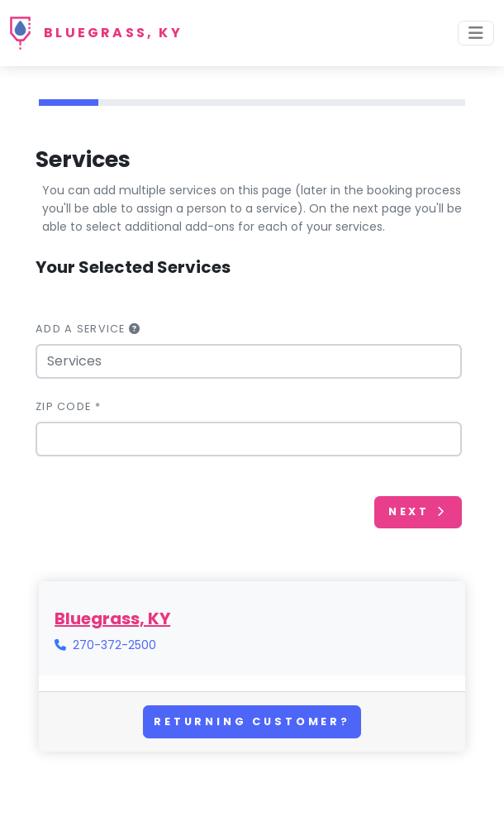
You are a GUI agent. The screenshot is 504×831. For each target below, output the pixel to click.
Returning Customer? (252, 721)
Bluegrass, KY (113, 33)
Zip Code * (68, 406)
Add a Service (88, 329)
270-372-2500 (114, 645)
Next (418, 511)
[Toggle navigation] (476, 33)
